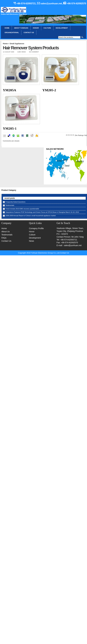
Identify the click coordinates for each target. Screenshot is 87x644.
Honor (32, 232)
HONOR (36, 28)
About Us (6, 232)
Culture (47, 28)
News (31, 241)
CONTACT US (29, 33)
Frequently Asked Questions (15, 202)
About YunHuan (21, 28)
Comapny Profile (36, 228)
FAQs (4, 238)
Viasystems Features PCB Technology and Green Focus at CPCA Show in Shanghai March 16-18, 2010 (42, 212)
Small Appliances (17, 44)
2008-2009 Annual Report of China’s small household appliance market (31, 216)
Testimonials (10, 205)
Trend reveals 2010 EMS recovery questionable (22, 209)
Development (62, 28)
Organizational (12, 33)
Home (7, 28)
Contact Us (6, 241)
